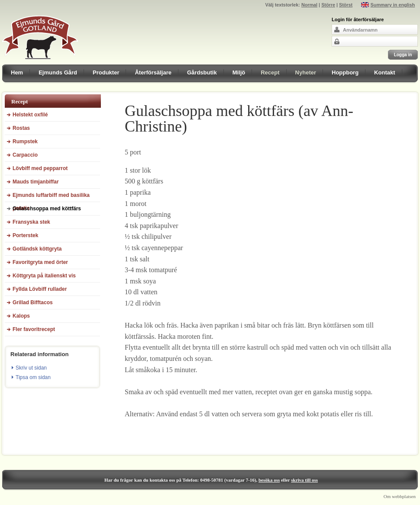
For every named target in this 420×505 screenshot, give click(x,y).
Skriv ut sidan (31, 368)
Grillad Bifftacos (33, 302)
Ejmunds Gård (58, 72)
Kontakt (384, 72)
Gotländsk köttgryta (37, 249)
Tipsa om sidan (33, 377)
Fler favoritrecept (34, 329)
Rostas (21, 128)
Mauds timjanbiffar (36, 182)
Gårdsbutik (202, 72)
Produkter (106, 72)
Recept (270, 72)
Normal (309, 5)
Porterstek (25, 235)
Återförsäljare (153, 72)
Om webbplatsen (400, 496)
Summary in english (393, 5)
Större (328, 5)
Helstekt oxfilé (30, 115)
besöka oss (269, 480)
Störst (346, 5)
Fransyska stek (31, 222)
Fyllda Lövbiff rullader (40, 289)
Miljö (239, 72)
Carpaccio (25, 155)
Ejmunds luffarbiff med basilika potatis (51, 197)
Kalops (21, 316)
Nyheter (306, 72)
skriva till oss (304, 480)
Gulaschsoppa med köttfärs (47, 209)
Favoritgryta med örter (40, 262)
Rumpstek (25, 142)
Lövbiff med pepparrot (40, 168)
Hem (17, 72)
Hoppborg (345, 72)
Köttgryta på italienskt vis (44, 276)
